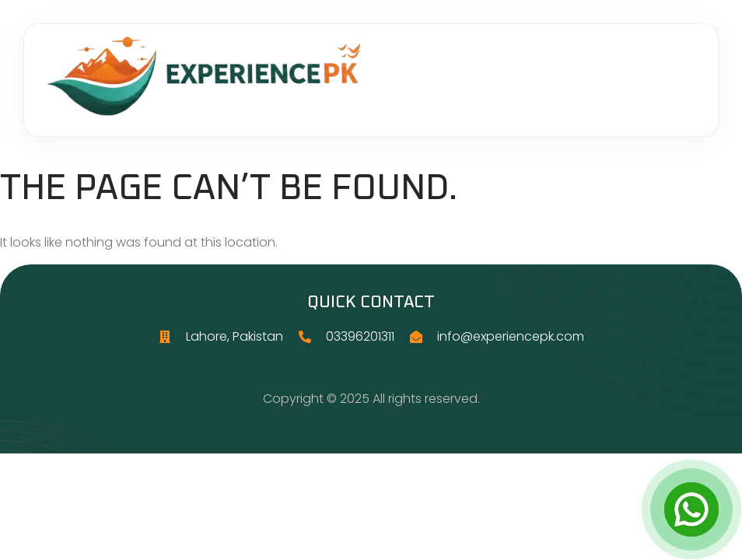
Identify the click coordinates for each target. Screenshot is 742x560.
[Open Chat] (691, 509)
